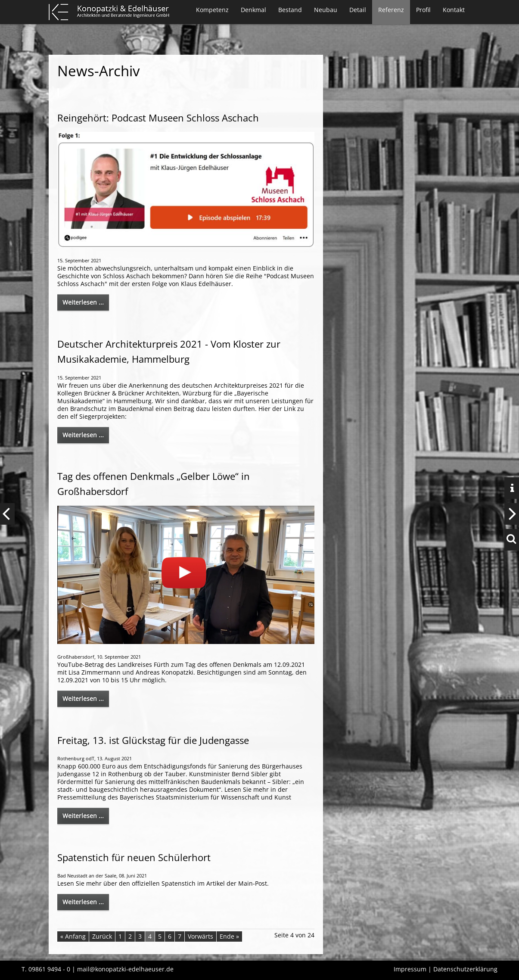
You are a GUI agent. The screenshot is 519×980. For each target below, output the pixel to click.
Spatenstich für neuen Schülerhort (134, 857)
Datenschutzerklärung (465, 969)
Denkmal (253, 10)
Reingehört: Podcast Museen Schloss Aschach (158, 118)
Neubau (326, 10)
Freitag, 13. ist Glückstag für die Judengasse (153, 740)
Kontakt (454, 10)
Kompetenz (212, 10)
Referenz (391, 10)
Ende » (229, 936)
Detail (358, 10)
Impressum (410, 969)
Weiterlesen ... (83, 302)
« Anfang (73, 936)
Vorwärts (200, 936)
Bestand (290, 10)
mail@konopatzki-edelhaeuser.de (125, 969)
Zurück (102, 936)
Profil (423, 10)
